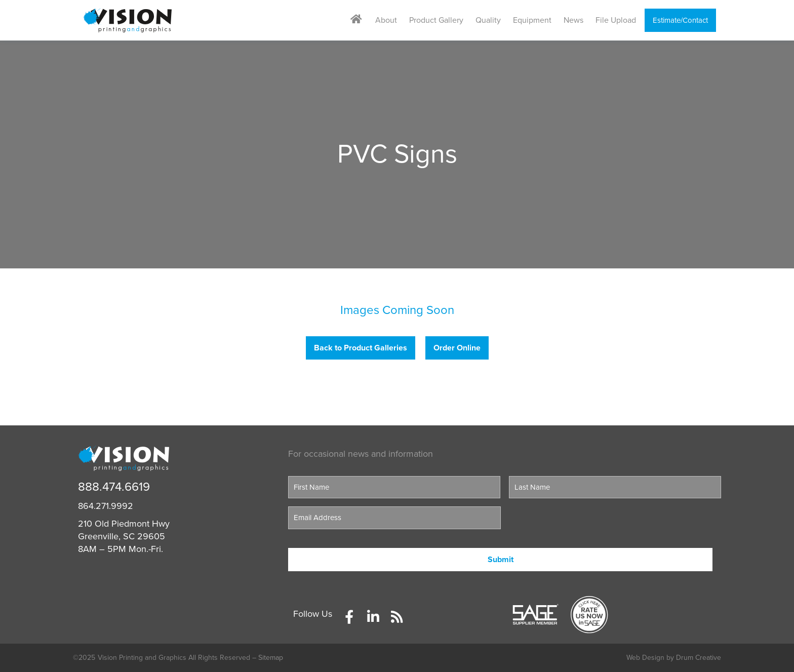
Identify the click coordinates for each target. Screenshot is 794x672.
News (573, 20)
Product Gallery (436, 20)
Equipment (532, 20)
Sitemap (271, 658)
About (386, 20)
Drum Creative (699, 658)
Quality (488, 20)
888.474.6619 (114, 487)
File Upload (616, 20)
